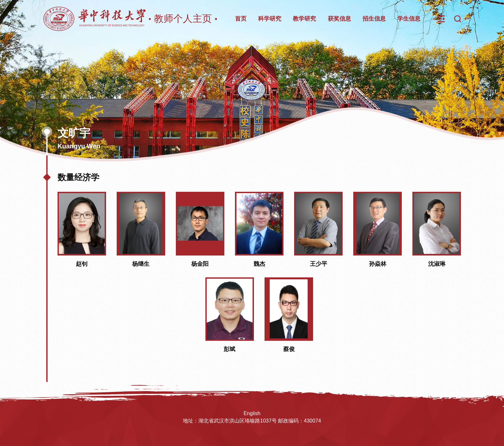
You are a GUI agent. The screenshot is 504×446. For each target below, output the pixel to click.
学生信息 (409, 19)
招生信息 (374, 19)
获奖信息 (339, 19)
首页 (241, 19)
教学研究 (304, 19)
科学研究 (270, 19)
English (252, 413)
